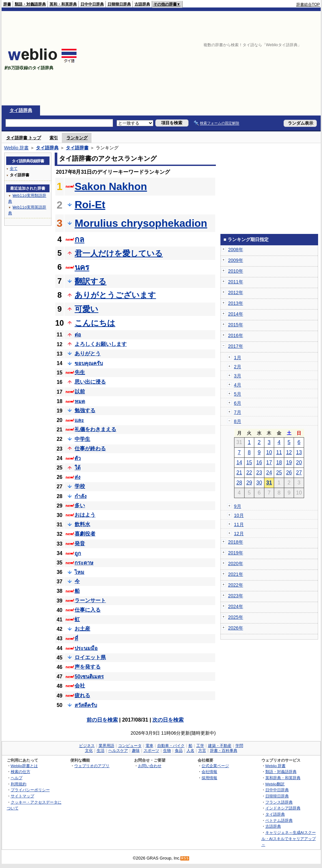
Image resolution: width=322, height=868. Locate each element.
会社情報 (209, 772)
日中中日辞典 (92, 4)
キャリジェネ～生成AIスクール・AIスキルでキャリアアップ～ (289, 838)
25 (279, 473)
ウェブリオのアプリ (92, 766)
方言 (202, 751)
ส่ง (77, 477)
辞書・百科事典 (224, 751)
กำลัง (81, 496)
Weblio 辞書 (17, 148)
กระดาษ (84, 563)
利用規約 (19, 784)
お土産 (82, 629)
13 (299, 452)
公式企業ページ (215, 766)
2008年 (236, 250)
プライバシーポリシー (30, 790)
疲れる (82, 695)
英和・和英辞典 (63, 4)
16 (259, 462)
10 (269, 452)
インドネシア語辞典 (283, 808)
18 (279, 462)
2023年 (236, 596)
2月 (238, 367)
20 (299, 462)
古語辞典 (142, 4)
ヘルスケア (118, 751)
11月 (239, 524)
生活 (101, 751)
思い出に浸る (90, 382)
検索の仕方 (21, 772)
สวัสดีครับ (86, 705)
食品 (179, 751)
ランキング (77, 138)
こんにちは (95, 323)
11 (279, 452)
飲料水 (82, 524)
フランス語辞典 (279, 802)
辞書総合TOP (308, 5)
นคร (82, 267)
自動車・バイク (171, 746)
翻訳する (91, 281)
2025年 (236, 617)
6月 (238, 403)
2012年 (236, 292)
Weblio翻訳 (275, 784)
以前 (80, 392)
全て (14, 168)
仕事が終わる (90, 448)
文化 (89, 751)
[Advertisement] (236, 58)
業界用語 (106, 746)
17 (269, 462)
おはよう (85, 515)
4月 (238, 385)
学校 (80, 486)
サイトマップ (22, 796)
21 (239, 473)
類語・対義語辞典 (30, 4)
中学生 (82, 439)
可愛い (86, 309)
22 (249, 473)
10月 (239, 515)
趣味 (136, 751)
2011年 (236, 282)
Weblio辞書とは (24, 766)
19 (289, 462)
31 (269, 483)
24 (269, 473)
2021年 (236, 574)
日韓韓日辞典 (119, 4)
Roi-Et (90, 205)
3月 (238, 376)
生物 (167, 751)
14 (239, 462)
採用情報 (209, 778)
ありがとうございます (115, 295)
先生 (80, 372)
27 (299, 473)
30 (259, 483)
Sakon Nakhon (111, 186)
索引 (54, 138)
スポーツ (151, 751)
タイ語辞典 (21, 110)
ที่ (76, 638)
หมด (80, 401)
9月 (238, 506)
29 (249, 483)
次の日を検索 (168, 720)
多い (80, 505)
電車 (149, 746)
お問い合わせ (150, 766)
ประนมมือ (86, 648)
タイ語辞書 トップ (24, 138)
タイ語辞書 (77, 148)
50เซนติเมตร (89, 677)
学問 (239, 746)
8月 (238, 421)
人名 (190, 751)
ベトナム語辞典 (279, 820)
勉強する (85, 410)
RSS (185, 858)
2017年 (236, 346)
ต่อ (78, 335)
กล (79, 239)
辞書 (7, 4)
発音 (80, 543)
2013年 (236, 303)
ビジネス (87, 746)
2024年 (236, 606)
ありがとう (88, 353)
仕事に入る (88, 610)
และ (79, 420)
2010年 (236, 271)
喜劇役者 (85, 534)
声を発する (88, 667)
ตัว (78, 458)
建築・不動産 (220, 746)
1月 (238, 358)
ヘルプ (17, 778)
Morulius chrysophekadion (141, 223)
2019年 (236, 553)
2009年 (236, 260)
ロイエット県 (90, 657)
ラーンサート (90, 600)
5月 (238, 394)
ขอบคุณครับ (89, 363)
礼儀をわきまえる (95, 429)
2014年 (236, 314)
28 (239, 483)
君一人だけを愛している (119, 253)
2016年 (236, 335)
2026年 (236, 628)
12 (289, 452)
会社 (80, 686)
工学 (200, 746)
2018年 (236, 542)
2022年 (236, 585)
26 (289, 473)
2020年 (236, 563)
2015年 (236, 325)
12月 (239, 534)
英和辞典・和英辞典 (283, 778)
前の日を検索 (102, 720)
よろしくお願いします (101, 344)
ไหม (79, 572)
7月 (238, 412)
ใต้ (77, 468)
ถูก (78, 553)
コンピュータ (130, 746)
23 (259, 473)
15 (249, 462)
